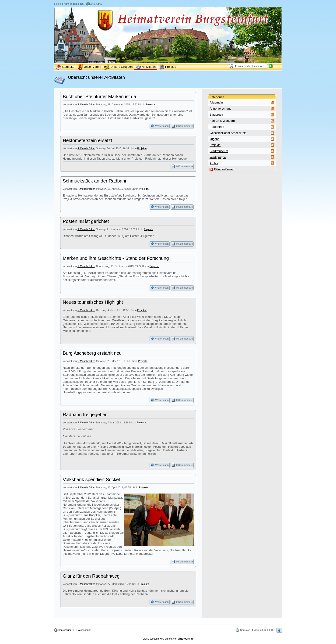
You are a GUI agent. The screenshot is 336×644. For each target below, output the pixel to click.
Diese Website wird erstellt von (168, 639)
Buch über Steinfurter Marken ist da (100, 97)
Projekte (150, 104)
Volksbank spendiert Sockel (91, 479)
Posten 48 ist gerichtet (86, 221)
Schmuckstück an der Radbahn (95, 181)
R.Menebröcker (86, 104)
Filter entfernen (224, 169)
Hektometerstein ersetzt (87, 140)
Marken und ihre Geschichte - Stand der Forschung (116, 258)
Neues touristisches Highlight (93, 302)
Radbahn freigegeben (85, 415)
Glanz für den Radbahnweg (91, 576)
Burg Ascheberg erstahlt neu (92, 353)
